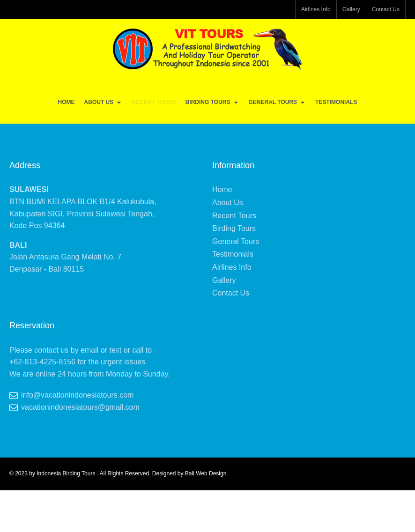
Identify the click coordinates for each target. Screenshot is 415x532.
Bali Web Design (206, 473)
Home (67, 102)
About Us (104, 102)
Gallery (351, 9)
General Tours (278, 102)
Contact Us (386, 9)
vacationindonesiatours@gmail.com (80, 407)
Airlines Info (316, 9)
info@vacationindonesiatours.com (77, 395)
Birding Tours (212, 102)
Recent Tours (154, 102)
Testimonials (336, 102)
